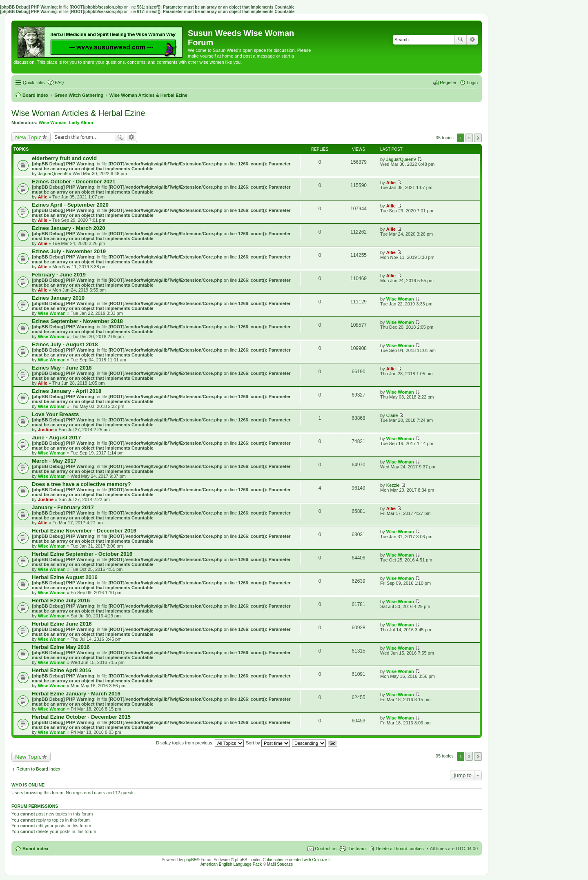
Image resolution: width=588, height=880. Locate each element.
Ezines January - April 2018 (67, 391)
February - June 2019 (59, 275)
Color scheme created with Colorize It (296, 860)
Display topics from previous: (200, 743)
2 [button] (469, 138)
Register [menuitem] (448, 82)
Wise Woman (53, 123)
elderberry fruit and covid (64, 158)
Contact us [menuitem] (326, 849)
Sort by (268, 743)
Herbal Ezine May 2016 (61, 647)
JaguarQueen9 (53, 174)
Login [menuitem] (472, 82)
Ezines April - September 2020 (70, 205)
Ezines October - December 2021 (74, 182)
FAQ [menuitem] (59, 82)
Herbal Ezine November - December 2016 (84, 531)
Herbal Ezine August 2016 (65, 577)
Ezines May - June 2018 (62, 368)
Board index (36, 849)
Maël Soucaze (280, 864)
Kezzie (393, 485)
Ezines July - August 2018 (65, 344)
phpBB (190, 860)
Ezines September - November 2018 (77, 321)
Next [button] (478, 138)
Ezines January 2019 (58, 298)
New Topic (28, 137)
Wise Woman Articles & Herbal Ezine (78, 113)
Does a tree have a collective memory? (81, 484)
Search (461, 40)
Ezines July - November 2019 (69, 251)
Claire (392, 415)
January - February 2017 (63, 507)
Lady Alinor (81, 123)
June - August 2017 (56, 438)
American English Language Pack (231, 864)
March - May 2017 (54, 461)
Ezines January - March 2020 (69, 228)
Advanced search (472, 40)
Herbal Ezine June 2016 (62, 624)
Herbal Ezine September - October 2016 (82, 554)
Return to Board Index (38, 769)
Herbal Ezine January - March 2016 (76, 694)
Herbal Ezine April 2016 (61, 670)
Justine (46, 430)
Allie (43, 197)
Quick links (34, 82)
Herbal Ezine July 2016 (61, 600)
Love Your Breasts (55, 414)
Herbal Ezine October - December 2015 (81, 717)
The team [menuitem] (356, 849)
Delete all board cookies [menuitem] (400, 849)
